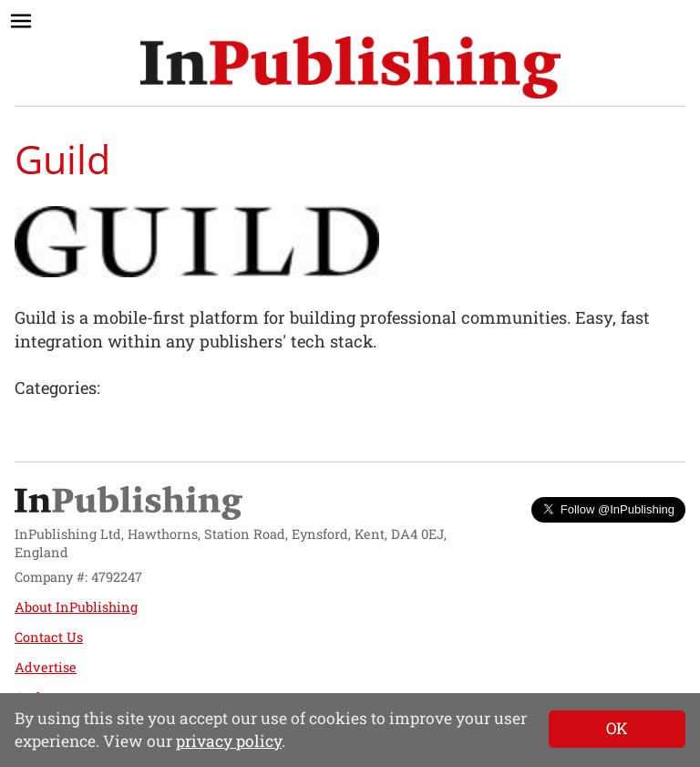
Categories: (57, 388)
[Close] (617, 729)
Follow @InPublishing (608, 509)
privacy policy (229, 741)
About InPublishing (76, 607)
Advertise (46, 667)
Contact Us (49, 637)
